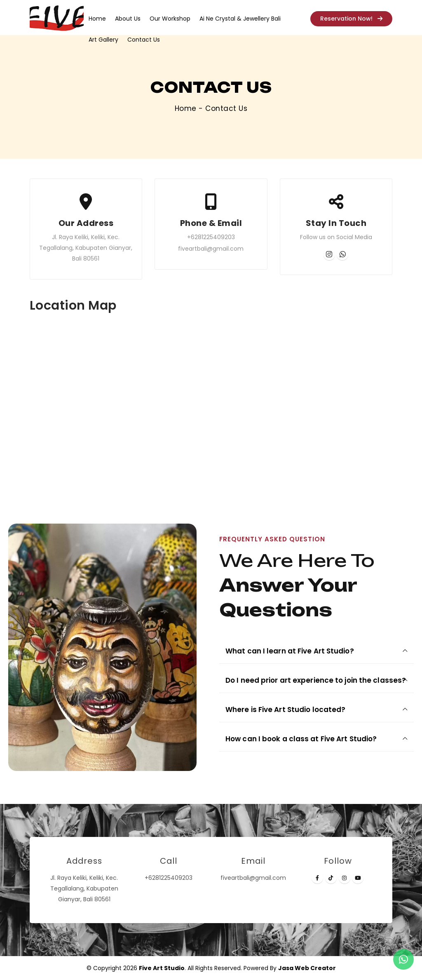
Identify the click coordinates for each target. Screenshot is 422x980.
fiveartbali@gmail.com (211, 249)
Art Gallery (103, 40)
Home (97, 19)
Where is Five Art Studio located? (285, 710)
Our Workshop (170, 19)
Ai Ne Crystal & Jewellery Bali (240, 19)
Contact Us (144, 40)
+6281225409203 (211, 237)
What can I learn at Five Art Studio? (290, 651)
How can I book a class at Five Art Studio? (301, 739)
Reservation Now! (351, 19)
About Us (128, 19)
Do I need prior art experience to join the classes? (316, 680)
